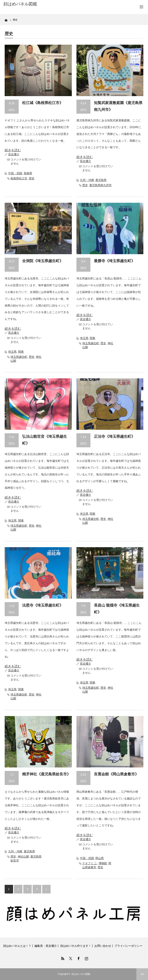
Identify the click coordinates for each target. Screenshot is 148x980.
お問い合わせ (103, 946)
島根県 (28, 173)
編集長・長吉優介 (46, 946)
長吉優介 (14, 154)
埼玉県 (12, 352)
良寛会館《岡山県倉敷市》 (116, 774)
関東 (21, 352)
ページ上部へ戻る (142, 974)
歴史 (32, 178)
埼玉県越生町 (19, 357)
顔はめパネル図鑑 (20, 4)
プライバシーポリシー (128, 946)
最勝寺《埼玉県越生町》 (114, 261)
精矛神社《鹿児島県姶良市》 (46, 774)
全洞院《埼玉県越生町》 (43, 261)
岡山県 (100, 858)
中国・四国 (15, 173)
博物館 (103, 863)
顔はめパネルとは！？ (17, 946)
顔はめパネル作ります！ (76, 946)
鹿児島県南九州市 (100, 185)
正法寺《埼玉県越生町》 (114, 436)
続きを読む (13, 150)
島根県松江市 (19, 178)
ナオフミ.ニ (90, 863)
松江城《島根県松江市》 (43, 103)
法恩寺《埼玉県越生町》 (43, 605)
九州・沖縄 (87, 180)
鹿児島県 (101, 180)
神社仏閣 (23, 857)
